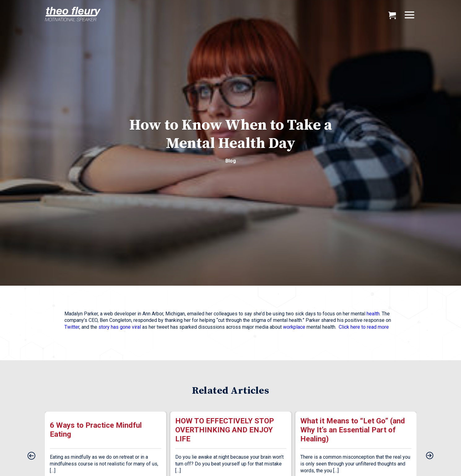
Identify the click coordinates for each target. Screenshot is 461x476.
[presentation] (31, 456)
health (373, 314)
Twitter (72, 327)
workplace (294, 327)
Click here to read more (364, 327)
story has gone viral (120, 327)
